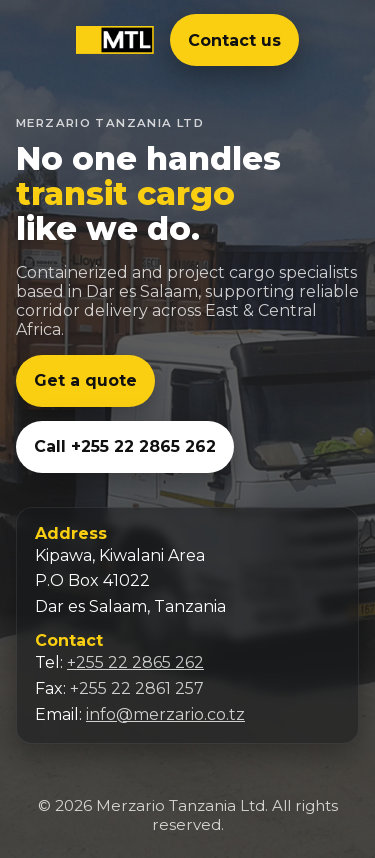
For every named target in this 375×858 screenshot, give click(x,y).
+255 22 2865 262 (135, 662)
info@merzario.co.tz (165, 714)
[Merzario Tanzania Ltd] (115, 40)
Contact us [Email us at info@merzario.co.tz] (234, 40)
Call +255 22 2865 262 (125, 446)
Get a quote (85, 380)
